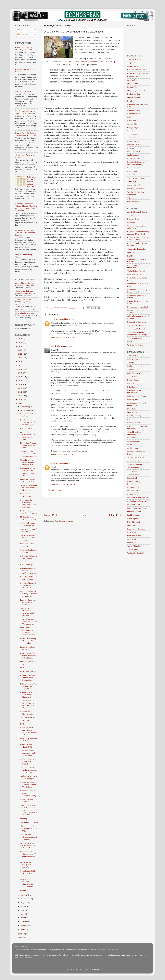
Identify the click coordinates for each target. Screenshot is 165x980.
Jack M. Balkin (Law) (136, 457)
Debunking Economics (136, 90)
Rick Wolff (132, 532)
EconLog (131, 101)
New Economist (134, 152)
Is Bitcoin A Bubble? (23, 91)
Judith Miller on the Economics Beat (28, 524)
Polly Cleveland (134, 522)
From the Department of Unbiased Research (29, 602)
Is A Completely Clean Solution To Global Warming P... (28, 855)
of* (17, 310)
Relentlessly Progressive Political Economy (137, 163)
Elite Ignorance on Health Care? (27, 495)
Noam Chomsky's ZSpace (137, 508)
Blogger (97, 969)
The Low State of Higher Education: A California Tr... (28, 770)
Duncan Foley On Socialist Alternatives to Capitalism (26, 134)
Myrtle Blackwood (59, 346)
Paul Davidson (133, 515)
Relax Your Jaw (133, 159)
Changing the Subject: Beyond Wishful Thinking (29, 873)
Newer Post (51, 515)
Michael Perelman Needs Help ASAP (29, 518)
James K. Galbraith (135, 464)
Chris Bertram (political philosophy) (137, 404)
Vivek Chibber (133, 550)
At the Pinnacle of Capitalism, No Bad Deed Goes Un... (27, 704)
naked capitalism (134, 201)
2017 (21, 373)
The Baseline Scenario (136, 178)
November (25, 410)
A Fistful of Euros (134, 59)
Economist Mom (134, 110)
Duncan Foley (133, 412)
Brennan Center (133, 219)
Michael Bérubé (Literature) (138, 498)
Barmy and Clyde (27, 565)
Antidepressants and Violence (28, 800)
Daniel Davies (133, 84)
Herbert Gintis (133, 448)
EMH (22, 724)
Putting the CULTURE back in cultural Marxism (32, 182)
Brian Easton (132, 387)
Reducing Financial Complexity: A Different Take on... (29, 571)
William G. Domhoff (135, 553)
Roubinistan (132, 171)
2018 (21, 369)
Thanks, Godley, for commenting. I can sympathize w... (23, 302)
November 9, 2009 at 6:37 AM (63, 337)
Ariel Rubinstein (134, 373)
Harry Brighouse (134, 441)
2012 (21, 392)
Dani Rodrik (132, 80)
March (23, 922)
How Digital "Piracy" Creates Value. (29, 578)
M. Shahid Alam (134, 491)
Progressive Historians (136, 529)
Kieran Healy (132, 478)
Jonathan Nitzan (134, 475)
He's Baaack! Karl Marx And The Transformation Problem (25, 232)
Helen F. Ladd (133, 445)
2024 (21, 346)
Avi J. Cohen (132, 376)
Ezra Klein (131, 121)
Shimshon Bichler (134, 536)
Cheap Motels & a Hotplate (138, 73)
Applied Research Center (137, 212)
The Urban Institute (135, 338)
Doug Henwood (134, 97)
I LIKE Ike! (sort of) (28, 672)
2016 (21, 377)
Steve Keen (132, 539)
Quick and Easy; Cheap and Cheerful (27, 865)
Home (83, 515)
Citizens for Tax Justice (136, 249)
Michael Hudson (134, 505)
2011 (21, 396)
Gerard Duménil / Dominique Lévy (134, 433)
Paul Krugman (133, 155)
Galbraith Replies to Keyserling (28, 551)
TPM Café (131, 175)
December (25, 407)
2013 (21, 388)
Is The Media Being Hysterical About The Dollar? (28, 641)
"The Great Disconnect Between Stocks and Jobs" (28, 612)
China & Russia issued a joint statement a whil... (25, 292)
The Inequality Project (136, 329)
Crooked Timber (134, 77)
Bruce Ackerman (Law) (136, 396)
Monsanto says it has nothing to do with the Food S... (28, 594)
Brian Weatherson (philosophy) (134, 391)
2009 (21, 403)
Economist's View (134, 114)
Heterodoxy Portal (134, 274)
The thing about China (29, 822)
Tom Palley (132, 182)
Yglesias (131, 198)
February (24, 925)
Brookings (131, 222)
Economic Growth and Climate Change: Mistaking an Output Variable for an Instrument (26, 207)
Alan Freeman (133, 356)
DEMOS (131, 252)
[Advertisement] (82, 505)
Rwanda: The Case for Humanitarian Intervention (29, 678)
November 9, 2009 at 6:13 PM (63, 455)
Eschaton (131, 117)
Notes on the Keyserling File (27, 713)
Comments (22, 35)
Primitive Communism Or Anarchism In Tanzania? (28, 436)
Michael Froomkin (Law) (137, 501)
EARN (130, 256)
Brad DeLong (133, 383)
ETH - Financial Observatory (134, 266)
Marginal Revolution (135, 145)
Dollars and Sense (134, 94)
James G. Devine (134, 461)
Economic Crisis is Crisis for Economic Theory (28, 793)
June (23, 910)
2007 (21, 938)
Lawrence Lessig (134, 487)
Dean (22, 668)
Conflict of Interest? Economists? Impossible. (28, 585)
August (24, 903)
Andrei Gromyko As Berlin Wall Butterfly (28, 762)
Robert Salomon (134, 168)
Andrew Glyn (133, 370)
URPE (130, 342)
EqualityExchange (134, 416)
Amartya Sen (132, 363)
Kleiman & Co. (133, 141)
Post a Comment (54, 490)
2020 (21, 361)
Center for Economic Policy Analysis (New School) (138, 233)
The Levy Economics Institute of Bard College (137, 333)
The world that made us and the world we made (28, 538)
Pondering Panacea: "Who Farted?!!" (28, 480)
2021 (21, 358)
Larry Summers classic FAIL (26, 746)
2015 (21, 381)
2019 (21, 365)
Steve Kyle (132, 543)
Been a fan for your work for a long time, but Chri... (26, 314)
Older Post (115, 515)
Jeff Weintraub (133, 468)
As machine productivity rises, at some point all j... (25, 284)
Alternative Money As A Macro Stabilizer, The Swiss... (29, 785)
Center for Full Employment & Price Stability (138, 239)
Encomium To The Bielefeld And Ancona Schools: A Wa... (29, 472)
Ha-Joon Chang (133, 438)
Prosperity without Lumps (27, 545)
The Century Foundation (137, 325)
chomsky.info (133, 400)
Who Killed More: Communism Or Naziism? (28, 845)
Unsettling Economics (136, 189)
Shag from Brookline (60, 319)
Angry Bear (132, 63)
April (23, 918)
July (23, 906)
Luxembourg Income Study (138, 307)
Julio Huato (132, 138)
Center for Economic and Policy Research (137, 227)
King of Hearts (26, 428)
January (24, 929)
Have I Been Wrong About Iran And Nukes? (28, 445)
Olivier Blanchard (134, 512)
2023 (21, 350)
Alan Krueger (133, 359)
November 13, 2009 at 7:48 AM (63, 484)
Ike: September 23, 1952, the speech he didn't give (28, 422)
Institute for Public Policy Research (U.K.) (137, 291)
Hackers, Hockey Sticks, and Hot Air (29, 512)
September (25, 899)
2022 (21, 354)
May (23, 914)
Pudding (23, 819)
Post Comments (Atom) (64, 521)
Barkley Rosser (133, 380)
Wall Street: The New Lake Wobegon (29, 777)
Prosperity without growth (27, 648)
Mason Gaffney (133, 494)
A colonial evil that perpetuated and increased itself (28, 753)
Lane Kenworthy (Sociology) (134, 483)
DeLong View (133, 87)
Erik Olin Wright (134, 423)
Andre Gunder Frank (135, 366)
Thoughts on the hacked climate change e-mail (27, 462)
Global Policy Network (136, 271)
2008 (21, 934)
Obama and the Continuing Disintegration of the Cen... (28, 504)
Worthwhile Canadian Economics (136, 193)
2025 (21, 343)
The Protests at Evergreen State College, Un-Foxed (25, 112)
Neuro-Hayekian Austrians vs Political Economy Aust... (29, 731)
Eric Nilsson (132, 419)
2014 (21, 384)
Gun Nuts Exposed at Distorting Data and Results (26, 49)
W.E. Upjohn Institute (136, 345)
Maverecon (132, 148)
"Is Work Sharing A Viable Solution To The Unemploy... (29, 621)
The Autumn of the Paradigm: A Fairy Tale (28, 828)
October (24, 895)
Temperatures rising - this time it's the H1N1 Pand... (29, 488)
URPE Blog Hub (134, 185)
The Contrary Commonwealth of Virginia (29, 837)
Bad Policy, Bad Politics (27, 415)
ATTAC (130, 215)
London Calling (26, 890)
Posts (20, 30)
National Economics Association (135, 311)
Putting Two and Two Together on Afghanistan (29, 686)
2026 (21, 339)
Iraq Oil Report (133, 131)
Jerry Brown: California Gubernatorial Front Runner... (27, 883)
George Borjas (133, 127)
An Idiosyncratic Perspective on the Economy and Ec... (29, 454)
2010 (21, 399)
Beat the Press (133, 66)
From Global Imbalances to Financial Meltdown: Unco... (29, 631)
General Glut (132, 124)
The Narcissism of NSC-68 (27, 719)
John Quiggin (133, 134)
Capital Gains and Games (137, 70)
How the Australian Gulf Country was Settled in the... (28, 655)
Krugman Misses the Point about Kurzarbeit (28, 695)
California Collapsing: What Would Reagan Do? (29, 558)
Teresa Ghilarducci (135, 546)
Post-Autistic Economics (137, 322)
